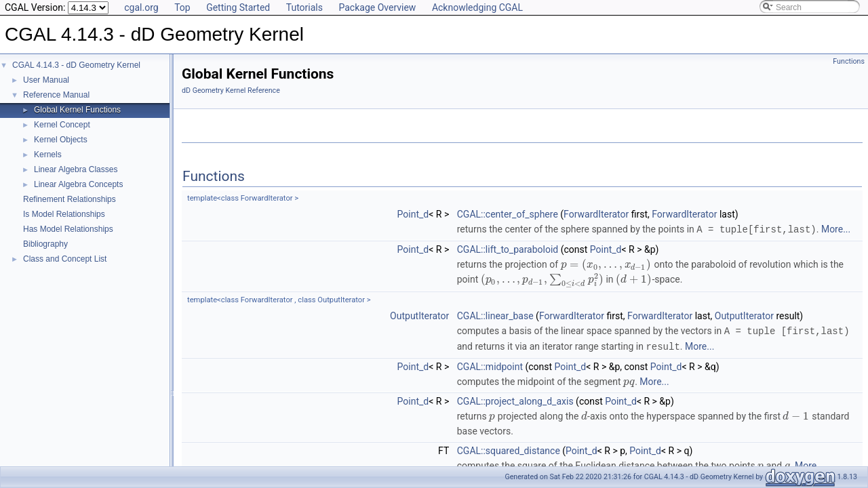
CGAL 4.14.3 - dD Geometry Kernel (76, 65)
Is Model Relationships (64, 214)
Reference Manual (56, 95)
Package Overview (377, 7)
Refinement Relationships (70, 199)
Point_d (413, 214)
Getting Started (238, 7)
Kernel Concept (62, 125)
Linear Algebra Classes (76, 169)
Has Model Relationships (68, 229)
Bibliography (45, 244)
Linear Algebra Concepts (78, 184)
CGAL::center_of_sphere (508, 214)
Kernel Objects (61, 140)
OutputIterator (419, 315)
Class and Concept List (65, 259)
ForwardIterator (596, 214)
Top (182, 7)
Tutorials (304, 7)
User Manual (46, 80)
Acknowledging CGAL (477, 7)
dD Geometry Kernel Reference (231, 90)
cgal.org (141, 7)
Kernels (48, 155)
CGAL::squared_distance (509, 449)
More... (836, 229)
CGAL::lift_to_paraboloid (508, 249)
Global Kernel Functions (77, 110)
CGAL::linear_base (495, 315)
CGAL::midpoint (490, 365)
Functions (849, 61)
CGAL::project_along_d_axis (515, 399)
